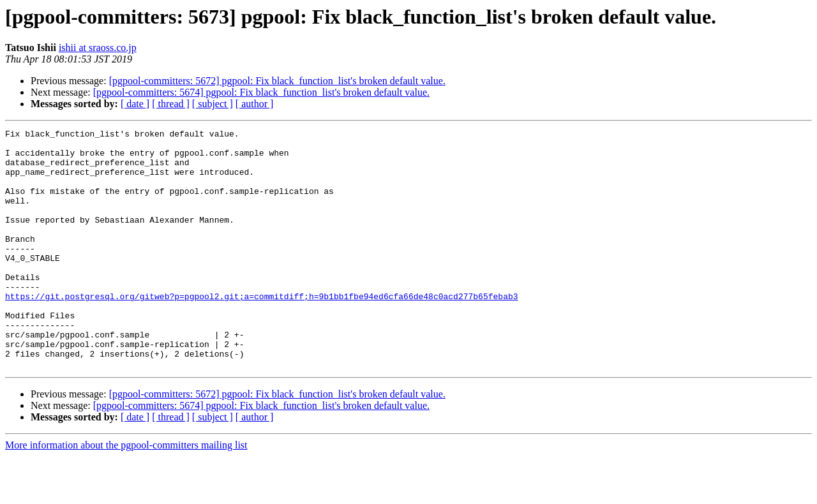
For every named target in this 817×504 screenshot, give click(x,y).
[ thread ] (171, 104)
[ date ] (135, 104)
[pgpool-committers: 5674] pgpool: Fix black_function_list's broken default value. (261, 92)
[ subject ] (213, 104)
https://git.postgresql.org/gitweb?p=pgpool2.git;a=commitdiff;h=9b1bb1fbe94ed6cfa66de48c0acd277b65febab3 (261, 330)
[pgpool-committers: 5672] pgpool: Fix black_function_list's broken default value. (277, 81)
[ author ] (255, 104)
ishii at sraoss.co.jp (98, 48)
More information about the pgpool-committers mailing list (126, 493)
